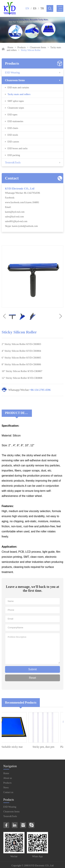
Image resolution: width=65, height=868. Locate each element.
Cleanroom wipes (16, 108)
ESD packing (14, 155)
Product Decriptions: (18, 413)
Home (10, 47)
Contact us (8, 792)
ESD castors (13, 142)
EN (27, 8)
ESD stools (13, 135)
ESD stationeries (15, 121)
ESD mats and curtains (18, 88)
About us (8, 778)
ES (35, 8)
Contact (12, 178)
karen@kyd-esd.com (15, 212)
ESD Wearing (12, 72)
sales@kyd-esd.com (14, 217)
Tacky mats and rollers (19, 94)
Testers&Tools (13, 162)
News (6, 788)
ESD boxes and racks (18, 148)
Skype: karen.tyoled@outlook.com (21, 226)
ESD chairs (13, 128)
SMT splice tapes (16, 101)
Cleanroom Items (38, 47)
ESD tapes (13, 115)
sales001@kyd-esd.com (16, 221)
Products (22, 47)
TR (42, 8)
